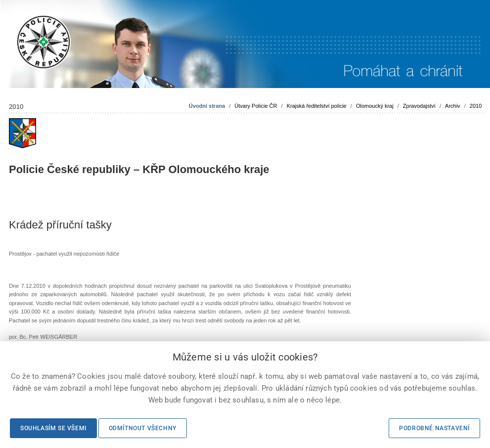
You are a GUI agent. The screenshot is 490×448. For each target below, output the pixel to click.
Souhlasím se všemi (53, 428)
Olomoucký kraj (375, 106)
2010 (476, 106)
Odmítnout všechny (143, 428)
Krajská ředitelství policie (317, 106)
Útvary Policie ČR (256, 106)
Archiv (453, 106)
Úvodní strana (207, 106)
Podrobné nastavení (434, 428)
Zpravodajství (419, 106)
